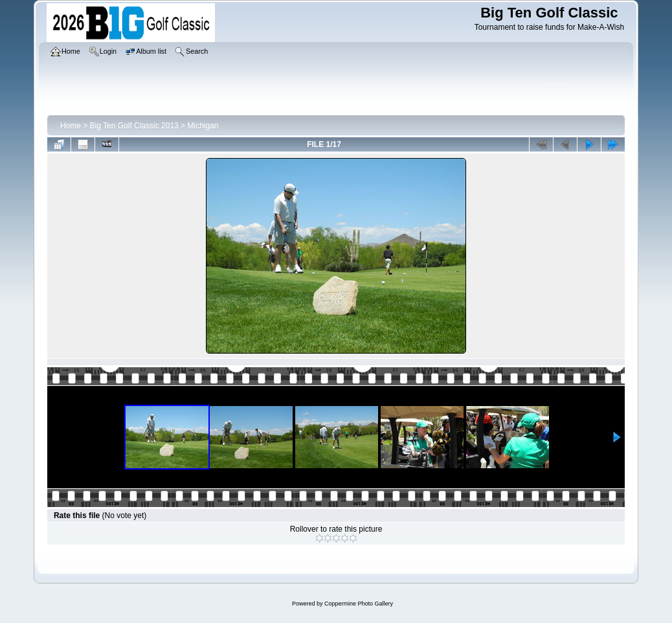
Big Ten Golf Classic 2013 (134, 126)
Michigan (203, 126)
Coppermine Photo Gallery (359, 604)
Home (71, 126)
